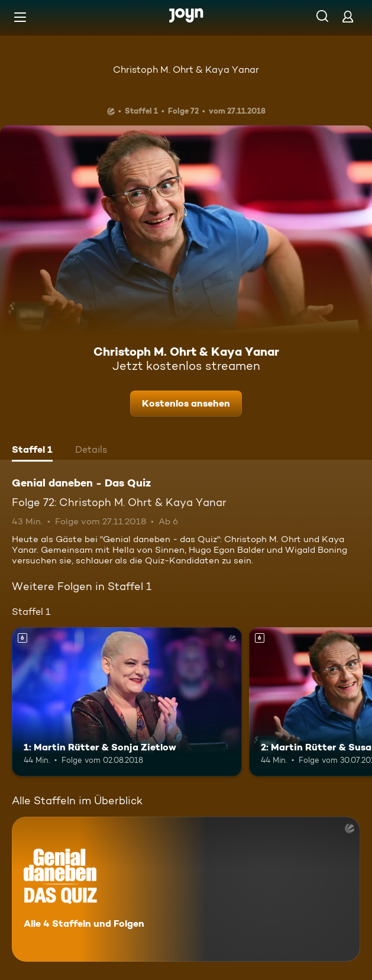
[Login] (348, 16)
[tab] (32, 451)
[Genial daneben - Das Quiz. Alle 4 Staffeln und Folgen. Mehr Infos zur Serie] (186, 889)
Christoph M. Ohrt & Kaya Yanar (186, 70)
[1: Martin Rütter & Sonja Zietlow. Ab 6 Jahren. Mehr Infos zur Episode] (127, 702)
